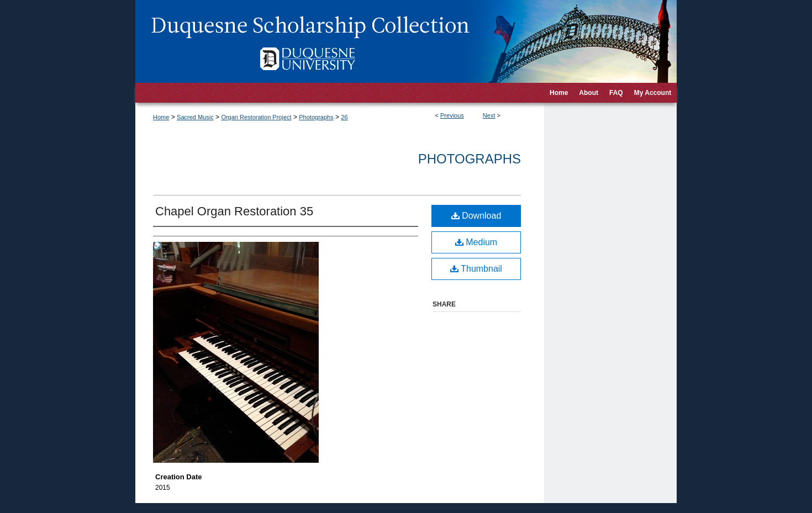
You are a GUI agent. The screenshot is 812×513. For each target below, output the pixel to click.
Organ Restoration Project (256, 117)
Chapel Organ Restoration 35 (234, 211)
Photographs (316, 117)
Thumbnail (476, 269)
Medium (476, 242)
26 (344, 117)
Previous (452, 115)
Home (161, 117)
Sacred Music (195, 117)
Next (489, 115)
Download (476, 216)
